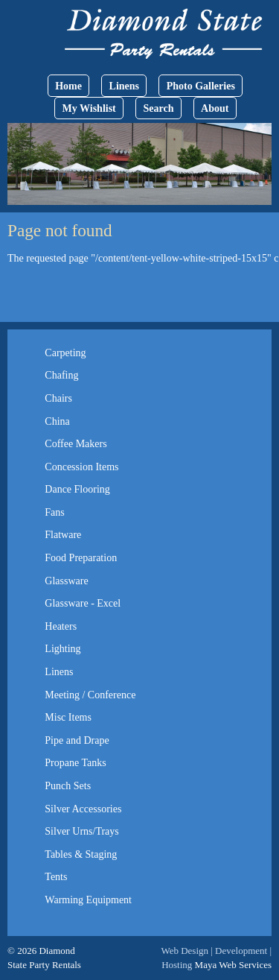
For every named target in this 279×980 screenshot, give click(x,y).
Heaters (61, 626)
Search (158, 108)
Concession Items (81, 467)
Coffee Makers (76, 444)
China (57, 421)
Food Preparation (81, 558)
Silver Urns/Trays (81, 831)
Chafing (61, 375)
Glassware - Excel (83, 603)
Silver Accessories (83, 809)
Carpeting (65, 353)
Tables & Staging (81, 854)
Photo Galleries (201, 86)
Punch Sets (68, 786)
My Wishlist (89, 108)
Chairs (58, 398)
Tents (56, 877)
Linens (124, 86)
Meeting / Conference (90, 695)
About (215, 108)
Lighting (62, 649)
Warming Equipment (88, 900)
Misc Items (68, 717)
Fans (54, 512)
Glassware (66, 581)
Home (68, 86)
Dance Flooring (77, 489)
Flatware (63, 535)
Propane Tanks (75, 763)
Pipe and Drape (77, 740)
